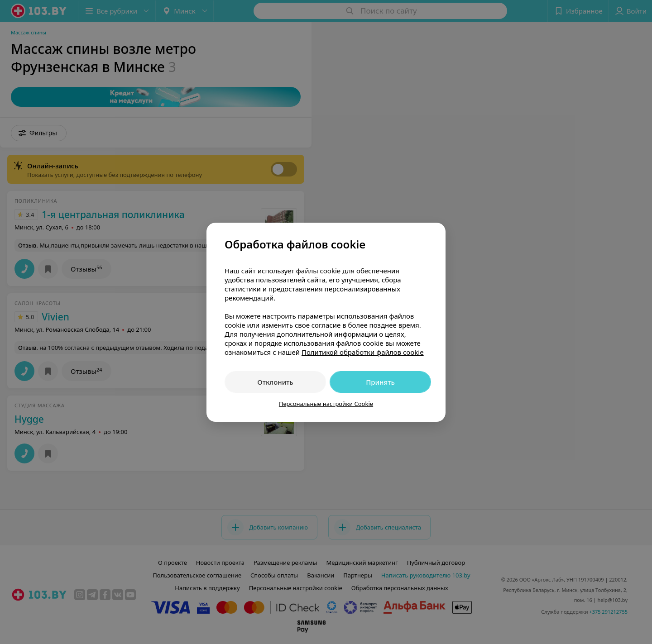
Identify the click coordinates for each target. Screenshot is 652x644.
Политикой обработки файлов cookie (363, 352)
